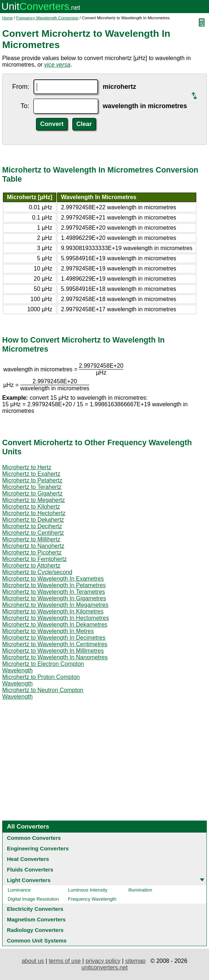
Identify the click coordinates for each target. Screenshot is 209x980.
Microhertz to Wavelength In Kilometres (53, 611)
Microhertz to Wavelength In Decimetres (54, 638)
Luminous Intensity (88, 890)
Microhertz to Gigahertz (32, 493)
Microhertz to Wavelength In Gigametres (54, 598)
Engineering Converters (38, 848)
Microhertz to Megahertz (34, 500)
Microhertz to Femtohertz (35, 559)
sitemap (135, 961)
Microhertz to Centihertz (33, 533)
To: (25, 106)
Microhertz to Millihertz (31, 539)
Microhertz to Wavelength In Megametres (55, 605)
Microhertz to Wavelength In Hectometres (56, 618)
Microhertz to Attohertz (31, 566)
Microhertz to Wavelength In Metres (48, 631)
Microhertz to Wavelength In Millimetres (53, 651)
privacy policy (103, 961)
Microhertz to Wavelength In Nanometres (55, 657)
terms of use (65, 961)
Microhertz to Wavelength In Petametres (54, 585)
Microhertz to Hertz (27, 467)
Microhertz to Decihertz (32, 526)
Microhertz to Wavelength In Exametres (53, 579)
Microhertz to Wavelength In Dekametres (55, 625)
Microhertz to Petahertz (32, 480)
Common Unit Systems (37, 941)
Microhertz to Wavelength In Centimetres (55, 644)
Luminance (19, 890)
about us (33, 961)
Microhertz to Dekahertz (33, 520)
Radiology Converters (35, 930)
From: (21, 87)
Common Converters (34, 838)
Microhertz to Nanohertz (33, 546)
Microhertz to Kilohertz (31, 507)
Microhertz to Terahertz (32, 487)
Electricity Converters (35, 909)
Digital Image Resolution (33, 899)
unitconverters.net (104, 967)
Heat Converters (28, 859)
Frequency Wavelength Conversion (47, 18)
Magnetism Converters (36, 919)
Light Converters (29, 880)
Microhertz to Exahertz (31, 474)
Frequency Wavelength (92, 899)
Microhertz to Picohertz (32, 552)
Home (7, 18)
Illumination (140, 890)
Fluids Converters (30, 870)
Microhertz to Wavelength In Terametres (54, 592)
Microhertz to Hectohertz (34, 513)
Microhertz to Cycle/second (37, 572)
